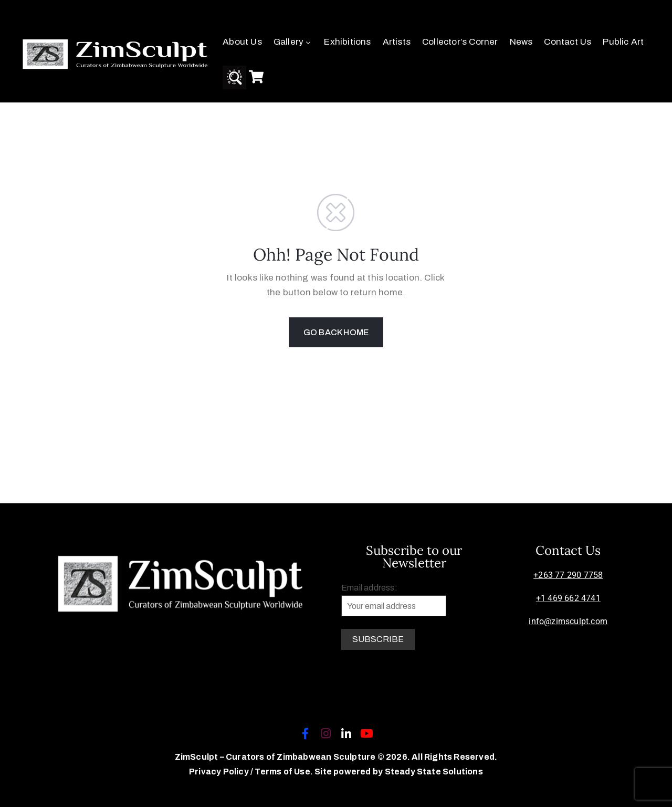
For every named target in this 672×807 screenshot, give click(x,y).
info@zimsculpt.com (568, 621)
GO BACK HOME (336, 332)
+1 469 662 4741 (568, 598)
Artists (397, 42)
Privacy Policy (220, 772)
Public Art (623, 42)
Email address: (394, 600)
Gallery (293, 42)
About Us (242, 42)
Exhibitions (347, 42)
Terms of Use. (284, 772)
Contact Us (568, 42)
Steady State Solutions (434, 772)
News (521, 42)
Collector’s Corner (460, 42)
